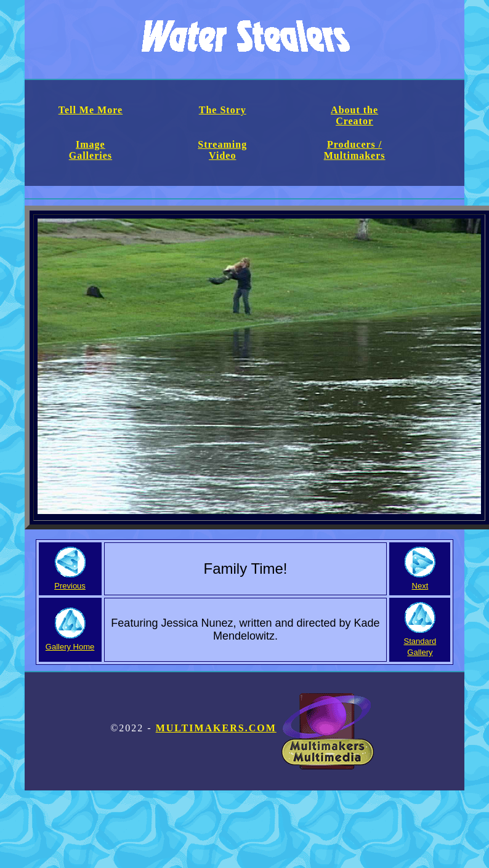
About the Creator (354, 115)
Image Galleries (91, 150)
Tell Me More (91, 110)
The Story (223, 110)
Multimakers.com (265, 728)
